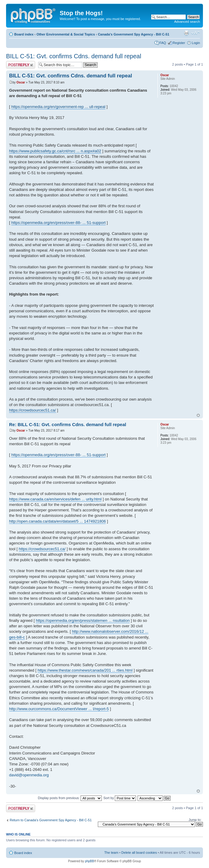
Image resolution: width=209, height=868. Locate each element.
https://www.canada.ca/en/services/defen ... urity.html (55, 499)
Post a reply (21, 65)
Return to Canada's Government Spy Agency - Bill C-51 (51, 820)
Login (196, 43)
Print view (186, 33)
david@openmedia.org (29, 775)
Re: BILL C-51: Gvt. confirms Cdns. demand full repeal (68, 424)
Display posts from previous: (70, 798)
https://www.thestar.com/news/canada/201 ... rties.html (85, 670)
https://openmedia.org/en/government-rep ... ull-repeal (58, 107)
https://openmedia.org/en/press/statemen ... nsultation (83, 620)
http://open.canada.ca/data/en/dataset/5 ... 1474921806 (57, 521)
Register (179, 43)
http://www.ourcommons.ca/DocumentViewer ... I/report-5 (59, 709)
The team (111, 853)
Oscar (21, 82)
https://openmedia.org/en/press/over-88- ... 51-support (58, 223)
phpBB (89, 861)
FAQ (163, 43)
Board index (24, 34)
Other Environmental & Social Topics (66, 34)
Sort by (120, 798)
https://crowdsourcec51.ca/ (33, 410)
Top (198, 415)
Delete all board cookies (139, 853)
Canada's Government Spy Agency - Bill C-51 (134, 34)
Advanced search (187, 22)
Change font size (196, 33)
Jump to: (195, 820)
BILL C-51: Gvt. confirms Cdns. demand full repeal (74, 56)
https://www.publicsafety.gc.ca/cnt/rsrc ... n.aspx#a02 (55, 151)
